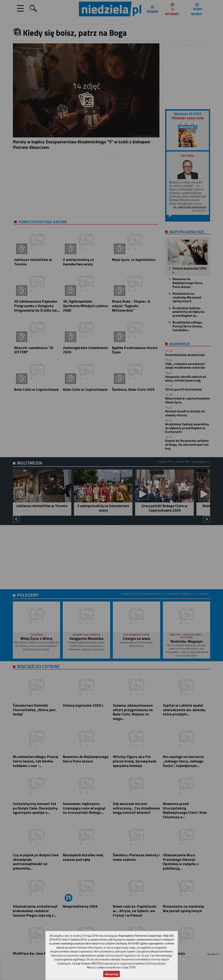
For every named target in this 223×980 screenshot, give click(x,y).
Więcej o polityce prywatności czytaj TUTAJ (111, 967)
